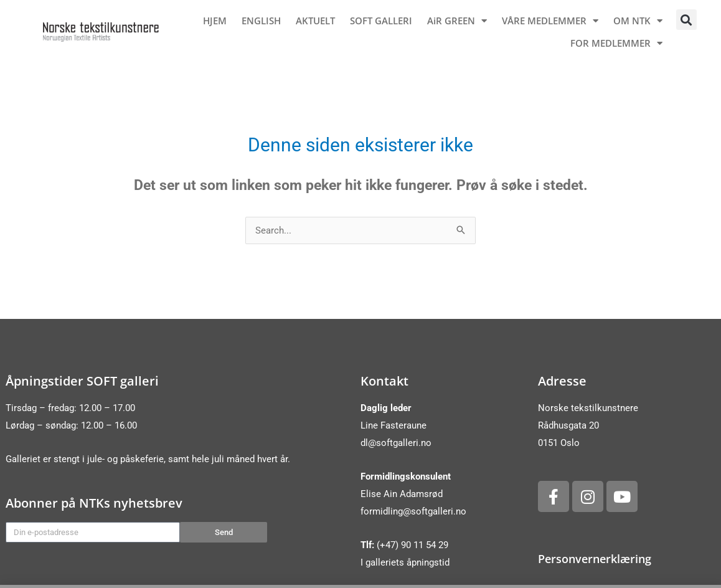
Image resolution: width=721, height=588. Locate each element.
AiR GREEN (457, 21)
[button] (686, 20)
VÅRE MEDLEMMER (550, 21)
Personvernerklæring (595, 559)
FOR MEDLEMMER (616, 43)
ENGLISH (261, 21)
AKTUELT (315, 21)
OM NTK (638, 21)
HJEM (215, 21)
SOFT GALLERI (381, 21)
